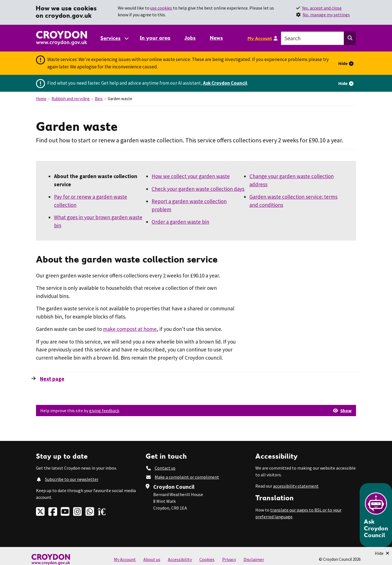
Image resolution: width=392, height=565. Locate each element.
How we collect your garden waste (191, 176)
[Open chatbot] (376, 515)
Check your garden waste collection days (198, 189)
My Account (260, 38)
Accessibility (180, 559)
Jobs (190, 38)
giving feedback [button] (104, 411)
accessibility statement (296, 486)
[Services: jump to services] (114, 38)
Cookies (207, 559)
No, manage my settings (326, 15)
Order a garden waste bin (180, 222)
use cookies (161, 8)
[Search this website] (350, 38)
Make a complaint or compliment (187, 477)
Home (41, 99)
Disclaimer (254, 559)
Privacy (229, 559)
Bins (99, 99)
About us (152, 559)
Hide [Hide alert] (343, 63)
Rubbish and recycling (71, 99)
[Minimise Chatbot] (382, 553)
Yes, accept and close (322, 8)
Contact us (165, 468)
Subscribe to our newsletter (72, 479)
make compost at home (130, 329)
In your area (155, 38)
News (216, 38)
